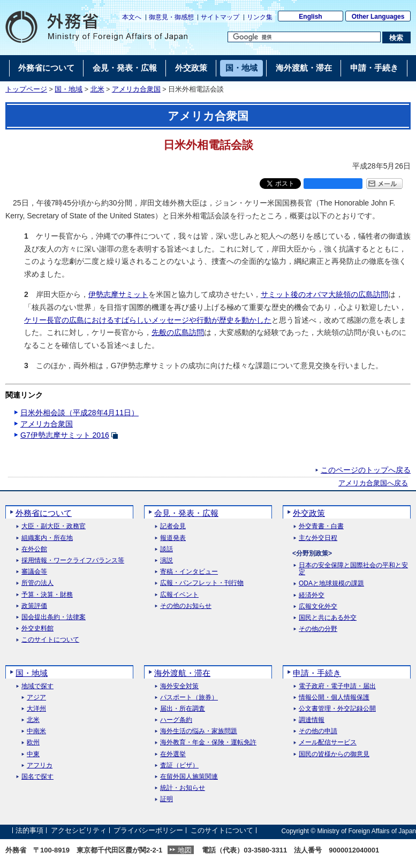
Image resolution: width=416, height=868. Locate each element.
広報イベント (179, 595)
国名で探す (37, 777)
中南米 (36, 731)
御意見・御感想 (171, 17)
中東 (33, 754)
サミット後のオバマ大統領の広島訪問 (324, 294)
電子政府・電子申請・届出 (337, 686)
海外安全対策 (179, 686)
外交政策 (309, 513)
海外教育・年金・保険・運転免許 (208, 743)
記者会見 (173, 526)
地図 (185, 850)
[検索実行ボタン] (396, 37)
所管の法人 (37, 583)
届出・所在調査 (183, 709)
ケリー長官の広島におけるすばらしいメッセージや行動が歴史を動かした (148, 320)
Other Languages (378, 17)
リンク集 (260, 17)
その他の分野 (318, 629)
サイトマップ (220, 17)
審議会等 (34, 572)
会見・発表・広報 (186, 513)
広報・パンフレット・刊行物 (202, 583)
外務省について (44, 513)
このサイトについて (50, 640)
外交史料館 (37, 629)
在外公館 (34, 549)
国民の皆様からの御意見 (334, 754)
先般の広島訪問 (178, 332)
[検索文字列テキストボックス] (304, 37)
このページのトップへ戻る (366, 470)
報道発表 (173, 538)
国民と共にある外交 (328, 618)
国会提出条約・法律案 (54, 617)
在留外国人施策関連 (189, 777)
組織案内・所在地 (47, 538)
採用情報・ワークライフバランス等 (73, 561)
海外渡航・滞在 (182, 673)
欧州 (33, 743)
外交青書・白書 (321, 526)
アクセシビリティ (79, 831)
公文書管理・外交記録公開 (337, 709)
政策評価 (34, 606)
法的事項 (29, 831)
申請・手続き (317, 673)
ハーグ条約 (176, 720)
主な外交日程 (318, 538)
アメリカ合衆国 (136, 89)
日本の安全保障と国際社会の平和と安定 (353, 569)
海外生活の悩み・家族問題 (199, 731)
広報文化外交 (318, 607)
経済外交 (312, 595)
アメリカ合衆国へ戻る (373, 483)
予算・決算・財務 (47, 595)
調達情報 (312, 720)
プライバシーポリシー (148, 831)
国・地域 (69, 89)
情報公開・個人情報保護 (334, 698)
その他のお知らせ (186, 606)
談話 (167, 549)
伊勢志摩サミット (118, 294)
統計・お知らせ (183, 788)
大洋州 (36, 709)
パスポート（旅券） (189, 698)
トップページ (26, 89)
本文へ (132, 17)
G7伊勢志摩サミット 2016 (65, 435)
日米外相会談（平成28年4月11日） (80, 413)
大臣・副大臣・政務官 (54, 526)
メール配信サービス (328, 743)
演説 (167, 561)
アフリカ (40, 766)
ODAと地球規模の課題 (331, 584)
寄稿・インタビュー (189, 572)
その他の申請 (318, 731)
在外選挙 (173, 754)
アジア (36, 698)
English (310, 17)
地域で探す (37, 686)
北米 (97, 89)
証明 (167, 799)
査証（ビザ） (179, 766)
